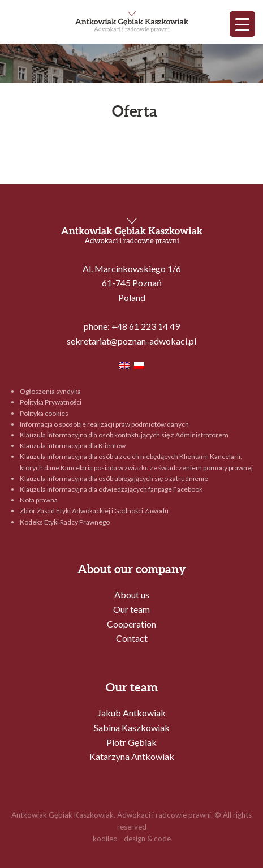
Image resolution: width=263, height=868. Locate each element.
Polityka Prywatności (51, 402)
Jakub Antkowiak (131, 713)
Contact (132, 638)
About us (132, 594)
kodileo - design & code (132, 839)
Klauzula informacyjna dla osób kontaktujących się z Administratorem (124, 435)
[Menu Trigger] (242, 24)
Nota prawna (39, 500)
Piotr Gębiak (131, 742)
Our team (131, 609)
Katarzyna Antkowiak (132, 756)
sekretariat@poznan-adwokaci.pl (131, 341)
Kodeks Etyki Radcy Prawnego (65, 522)
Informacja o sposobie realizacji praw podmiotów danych (104, 424)
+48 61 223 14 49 (146, 326)
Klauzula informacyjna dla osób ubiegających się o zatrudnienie (114, 478)
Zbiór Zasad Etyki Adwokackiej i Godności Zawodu (94, 511)
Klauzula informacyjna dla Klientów (73, 446)
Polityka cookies (44, 413)
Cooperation (131, 624)
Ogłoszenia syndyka (50, 391)
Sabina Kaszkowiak (132, 727)
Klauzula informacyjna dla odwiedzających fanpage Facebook (111, 489)
